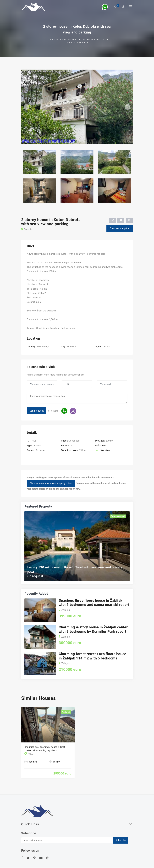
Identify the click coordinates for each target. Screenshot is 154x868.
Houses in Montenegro (63, 39)
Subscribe (121, 840)
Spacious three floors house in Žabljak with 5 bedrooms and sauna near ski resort (94, 603)
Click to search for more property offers (51, 483)
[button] (30, 107)
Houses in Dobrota (78, 43)
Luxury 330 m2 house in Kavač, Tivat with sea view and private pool (75, 570)
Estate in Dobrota (93, 39)
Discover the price (120, 228)
